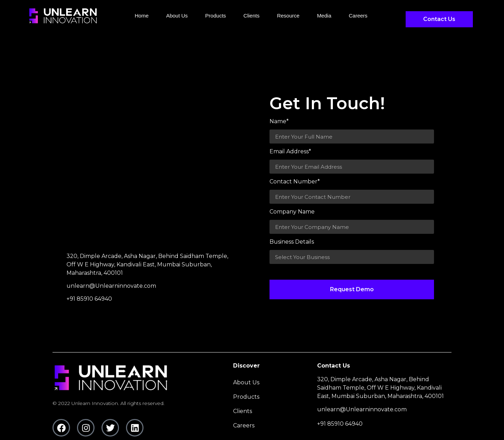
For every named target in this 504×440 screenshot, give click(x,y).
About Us (177, 16)
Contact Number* (295, 182)
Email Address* (290, 152)
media (324, 16)
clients (252, 16)
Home (142, 16)
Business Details (292, 242)
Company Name (292, 212)
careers (358, 16)
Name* (279, 122)
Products (215, 16)
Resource (288, 16)
